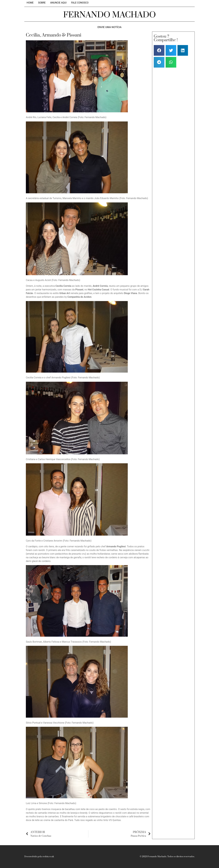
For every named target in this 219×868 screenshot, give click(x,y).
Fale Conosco (80, 3)
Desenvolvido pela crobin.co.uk (39, 857)
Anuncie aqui (58, 3)
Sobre (42, 3)
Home (30, 3)
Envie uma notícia (109, 27)
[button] (159, 50)
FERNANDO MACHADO (110, 15)
